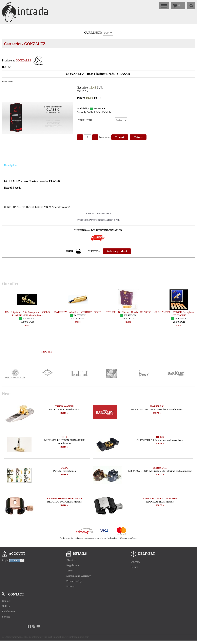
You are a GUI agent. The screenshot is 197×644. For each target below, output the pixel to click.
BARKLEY (157, 406)
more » (64, 413)
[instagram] (34, 626)
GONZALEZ (35, 44)
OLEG (65, 437)
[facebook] (29, 626)
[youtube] (38, 626)
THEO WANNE (64, 406)
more (27, 325)
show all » (47, 352)
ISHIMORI (160, 468)
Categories (13, 44)
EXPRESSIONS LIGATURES (64, 498)
